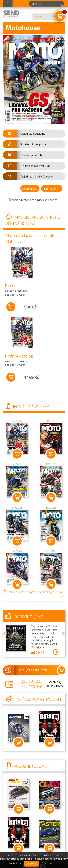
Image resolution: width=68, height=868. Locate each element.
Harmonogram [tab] (52, 189)
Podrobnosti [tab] (30, 189)
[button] (34, 134)
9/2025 (17, 551)
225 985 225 (32, 681)
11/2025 (17, 508)
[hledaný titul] (43, 4)
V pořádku (31, 864)
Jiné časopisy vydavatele (34, 699)
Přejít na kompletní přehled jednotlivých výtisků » (34, 594)
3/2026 (51, 421)
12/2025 (51, 464)
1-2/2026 (17, 464)
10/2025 (51, 508)
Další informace (50, 863)
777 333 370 (32, 687)
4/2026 (17, 421)
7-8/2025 (51, 551)
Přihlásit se (40, 17)
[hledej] (60, 4)
